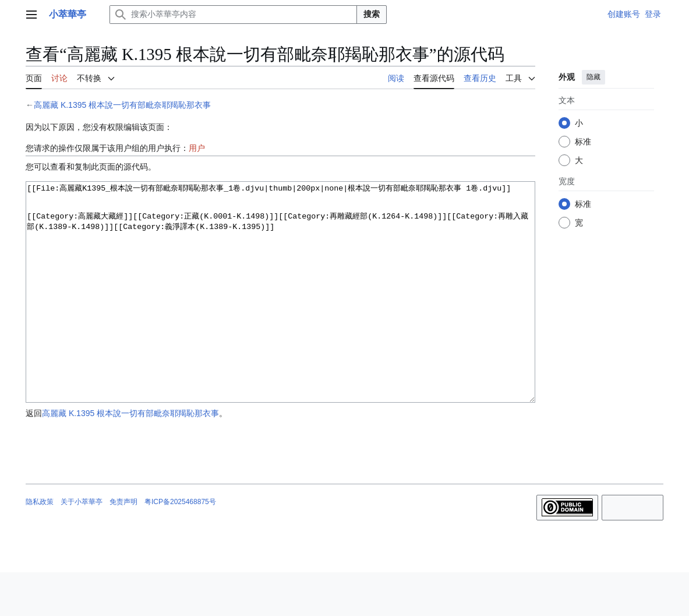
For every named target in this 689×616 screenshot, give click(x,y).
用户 (197, 148)
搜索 (372, 14)
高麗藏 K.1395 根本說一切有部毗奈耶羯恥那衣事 (122, 105)
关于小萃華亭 (82, 545)
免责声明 (123, 545)
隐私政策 (40, 545)
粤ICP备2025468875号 (180, 545)
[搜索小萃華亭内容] (233, 15)
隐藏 (593, 77)
